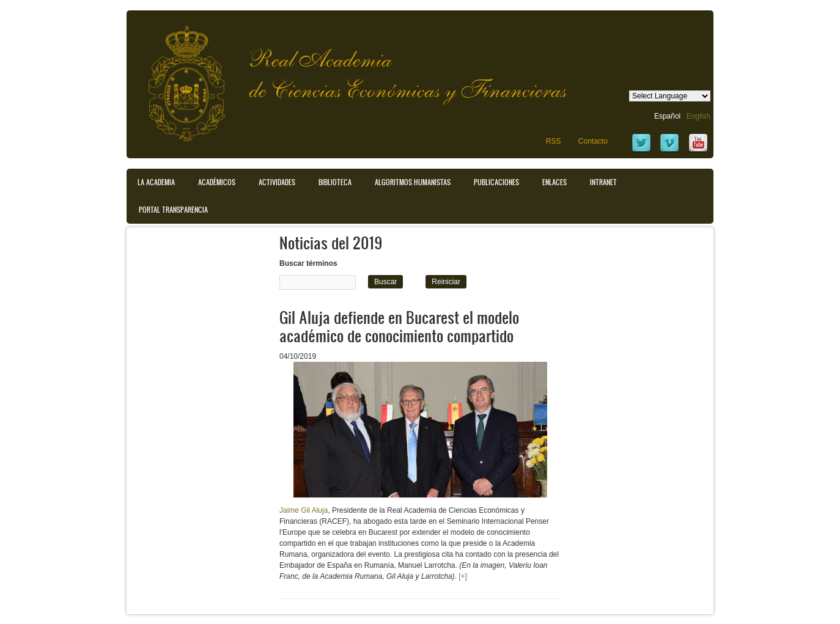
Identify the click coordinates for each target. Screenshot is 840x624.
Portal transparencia (173, 210)
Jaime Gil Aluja (304, 510)
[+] (463, 576)
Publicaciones (496, 182)
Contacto (593, 141)
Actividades (277, 182)
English (698, 116)
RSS (554, 141)
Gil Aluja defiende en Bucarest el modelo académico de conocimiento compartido (399, 326)
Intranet (603, 182)
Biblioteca (335, 182)
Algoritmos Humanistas (413, 182)
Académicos (217, 182)
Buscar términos (308, 263)
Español (667, 116)
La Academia (156, 182)
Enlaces (554, 182)
